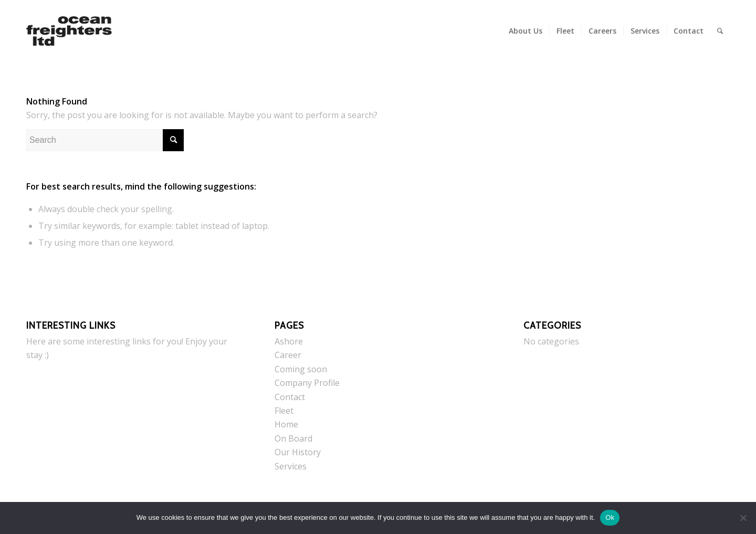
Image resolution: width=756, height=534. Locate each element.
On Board (293, 438)
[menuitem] (526, 31)
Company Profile (307, 383)
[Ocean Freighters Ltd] (69, 31)
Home (286, 424)
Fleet (284, 411)
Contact (290, 397)
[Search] (720, 31)
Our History (298, 452)
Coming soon (301, 369)
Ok (610, 517)
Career (288, 355)
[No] (743, 518)
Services (291, 466)
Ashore (289, 341)
